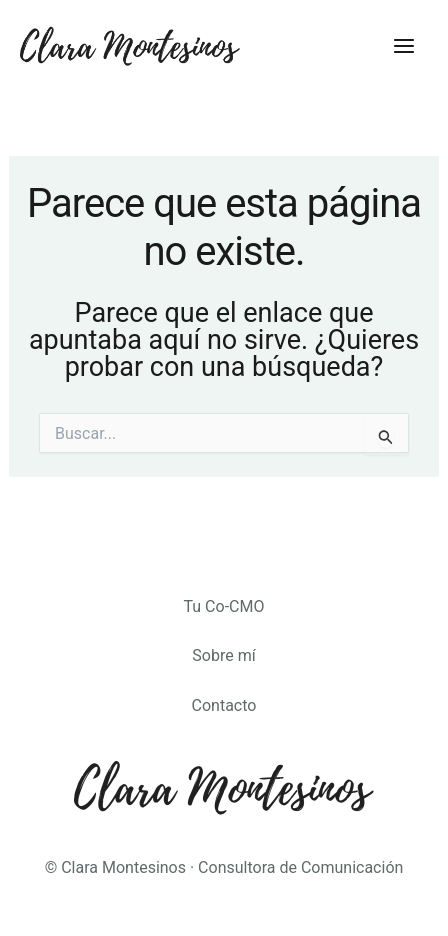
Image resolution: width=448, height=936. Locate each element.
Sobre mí (223, 655)
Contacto (224, 705)
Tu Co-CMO (224, 606)
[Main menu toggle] (404, 46)
